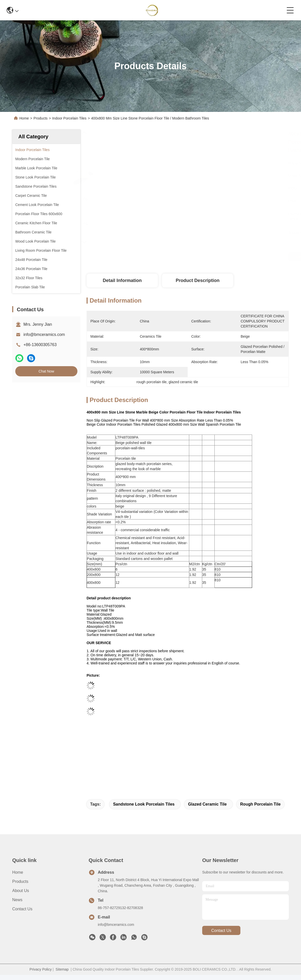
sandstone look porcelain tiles (144, 804)
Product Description (198, 280)
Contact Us (22, 909)
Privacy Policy (41, 969)
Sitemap (62, 969)
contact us (221, 931)
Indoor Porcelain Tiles (69, 118)
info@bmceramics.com (44, 335)
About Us (21, 891)
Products (41, 118)
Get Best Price (230, 257)
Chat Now (46, 371)
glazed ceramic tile (207, 804)
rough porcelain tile (260, 804)
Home (24, 118)
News (17, 900)
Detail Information (122, 280)
